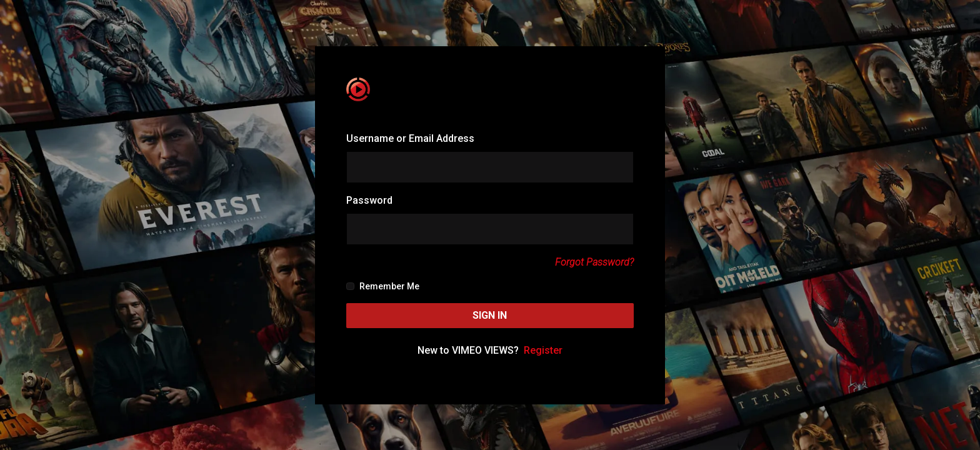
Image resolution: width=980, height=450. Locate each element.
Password (369, 200)
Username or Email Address (410, 138)
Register (543, 350)
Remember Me (382, 286)
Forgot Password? (594, 262)
